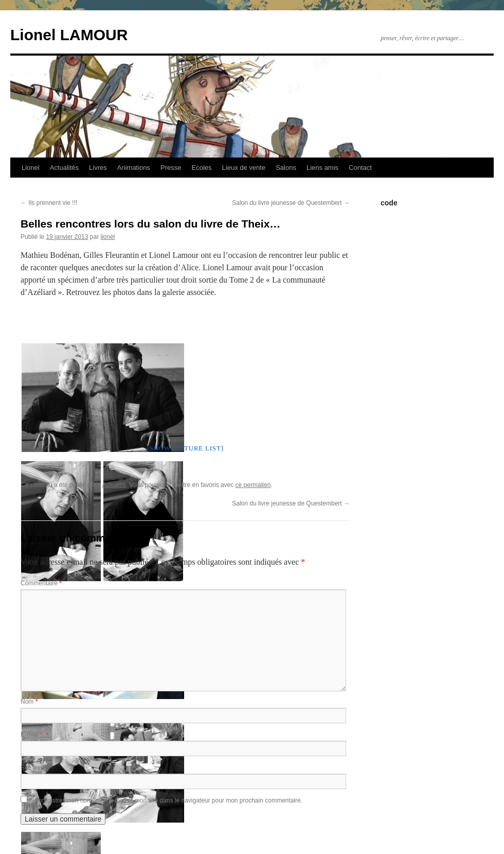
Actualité (114, 485)
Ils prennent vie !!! (49, 203)
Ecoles (202, 168)
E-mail (31, 735)
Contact (360, 168)
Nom (29, 702)
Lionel (31, 168)
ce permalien (253, 485)
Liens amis (322, 168)
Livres (98, 168)
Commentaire (41, 583)
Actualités (64, 168)
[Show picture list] (185, 448)
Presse (171, 168)
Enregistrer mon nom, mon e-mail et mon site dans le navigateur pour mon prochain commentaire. (168, 800)
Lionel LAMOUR (69, 35)
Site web (32, 768)
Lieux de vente (244, 168)
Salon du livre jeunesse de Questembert (291, 203)
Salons (286, 168)
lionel (107, 237)
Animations (134, 168)
